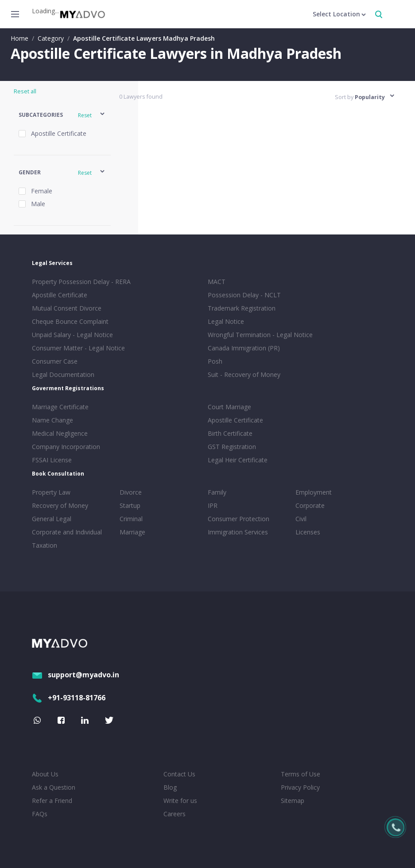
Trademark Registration (242, 308)
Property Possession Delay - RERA (81, 282)
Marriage (132, 532)
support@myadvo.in (76, 675)
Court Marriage (229, 407)
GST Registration (232, 447)
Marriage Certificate (60, 407)
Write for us (180, 801)
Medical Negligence (60, 433)
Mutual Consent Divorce (67, 308)
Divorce (131, 492)
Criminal (131, 519)
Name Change (52, 420)
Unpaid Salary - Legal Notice (72, 335)
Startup (130, 505)
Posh (215, 361)
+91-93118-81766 (69, 698)
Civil (301, 519)
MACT (217, 282)
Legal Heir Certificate (238, 460)
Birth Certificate (230, 433)
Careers (175, 814)
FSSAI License (52, 460)
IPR (213, 505)
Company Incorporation (66, 447)
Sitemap (293, 801)
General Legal (52, 519)
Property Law (51, 492)
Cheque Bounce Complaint (70, 321)
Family (217, 492)
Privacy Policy (300, 787)
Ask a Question (54, 787)
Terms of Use (301, 774)
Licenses (308, 532)
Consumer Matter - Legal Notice (78, 348)
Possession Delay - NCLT (244, 295)
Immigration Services (238, 532)
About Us (45, 774)
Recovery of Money (60, 505)
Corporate (310, 505)
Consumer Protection (239, 519)
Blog (170, 787)
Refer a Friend (52, 801)
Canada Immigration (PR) (244, 348)
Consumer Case (55, 361)
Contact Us (179, 774)
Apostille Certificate (60, 295)
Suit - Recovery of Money (244, 374)
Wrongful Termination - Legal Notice (260, 335)
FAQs (40, 814)
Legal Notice (226, 321)
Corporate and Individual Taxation (67, 539)
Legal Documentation (63, 374)
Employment (314, 492)
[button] (62, 115)
